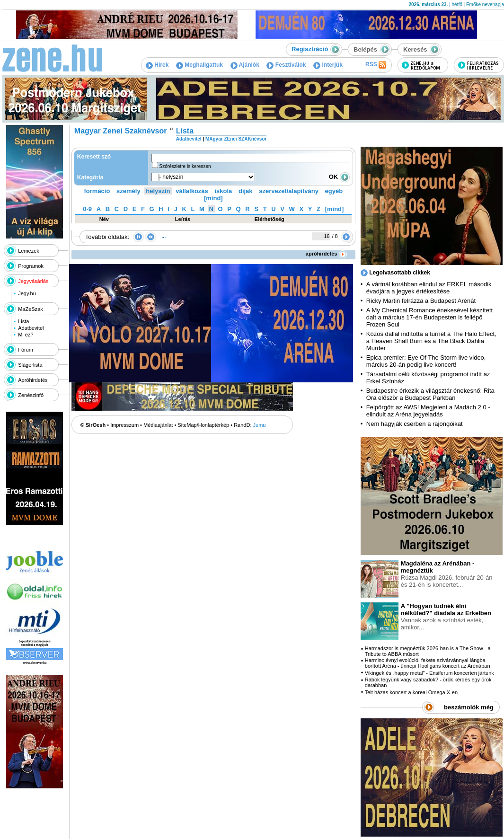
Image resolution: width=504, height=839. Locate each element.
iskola (223, 191)
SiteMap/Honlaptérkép (203, 425)
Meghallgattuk (199, 65)
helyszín (158, 191)
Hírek (157, 65)
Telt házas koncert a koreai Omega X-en (411, 692)
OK (339, 177)
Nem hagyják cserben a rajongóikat (415, 424)
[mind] (213, 198)
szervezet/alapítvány (289, 191)
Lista (23, 321)
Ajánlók (245, 65)
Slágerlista (30, 365)
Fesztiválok (286, 65)
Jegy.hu (27, 293)
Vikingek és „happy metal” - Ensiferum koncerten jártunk (429, 673)
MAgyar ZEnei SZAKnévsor (236, 139)
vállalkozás (192, 191)
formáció (97, 191)
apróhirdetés (326, 254)
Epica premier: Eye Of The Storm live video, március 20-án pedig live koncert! (426, 361)
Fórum (26, 350)
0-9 (87, 209)
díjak (246, 191)
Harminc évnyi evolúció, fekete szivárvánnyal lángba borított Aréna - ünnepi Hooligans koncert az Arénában (428, 663)
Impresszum (124, 425)
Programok (31, 266)
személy (128, 191)
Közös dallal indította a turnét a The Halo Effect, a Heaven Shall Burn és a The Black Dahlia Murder (431, 341)
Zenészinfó (31, 395)
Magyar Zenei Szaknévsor (121, 131)
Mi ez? (26, 335)
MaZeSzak (31, 309)
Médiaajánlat (158, 425)
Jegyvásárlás (33, 281)
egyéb (334, 191)
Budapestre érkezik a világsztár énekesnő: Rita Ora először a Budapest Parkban (430, 394)
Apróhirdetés (33, 380)
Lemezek (29, 251)
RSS (376, 65)
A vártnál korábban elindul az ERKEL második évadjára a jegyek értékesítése (429, 288)
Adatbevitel (31, 328)
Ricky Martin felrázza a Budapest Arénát (421, 301)
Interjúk (328, 65)
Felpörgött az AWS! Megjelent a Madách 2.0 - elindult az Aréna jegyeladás (428, 411)
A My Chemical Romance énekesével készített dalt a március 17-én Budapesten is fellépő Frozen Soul (429, 317)
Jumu (260, 425)
